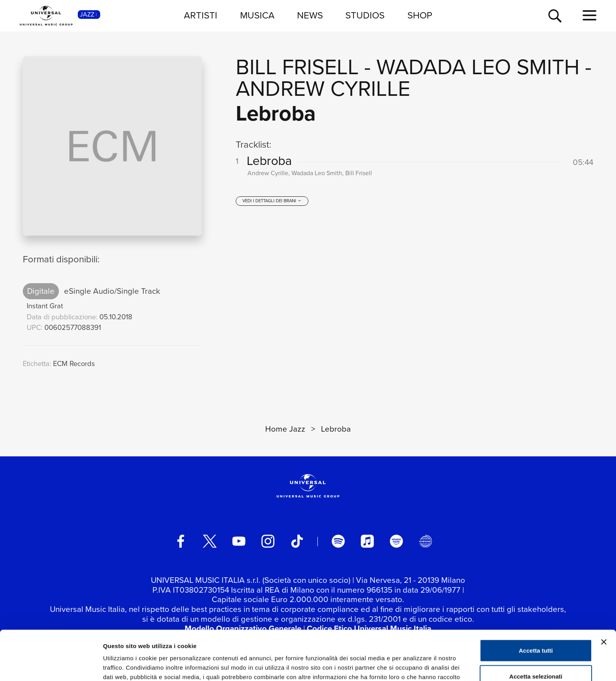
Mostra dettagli (413, 665)
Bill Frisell (297, 67)
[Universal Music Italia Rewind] (425, 541)
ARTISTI (201, 15)
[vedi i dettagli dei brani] (272, 201)
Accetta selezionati (536, 630)
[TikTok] (297, 541)
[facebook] (181, 541)
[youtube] (239, 541)
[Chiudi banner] (604, 595)
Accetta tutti (536, 604)
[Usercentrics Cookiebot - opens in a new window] (51, 666)
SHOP (420, 15)
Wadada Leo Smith (478, 67)
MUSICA (257, 15)
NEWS (310, 15)
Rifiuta (536, 655)
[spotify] (338, 541)
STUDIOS (365, 15)
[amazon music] (396, 541)
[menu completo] (589, 16)
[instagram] (268, 541)
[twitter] (210, 541)
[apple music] (367, 541)
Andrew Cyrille (323, 89)
